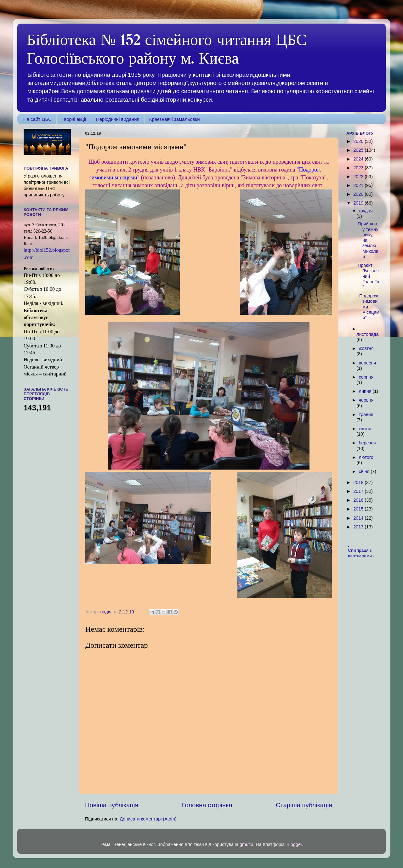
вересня (367, 363)
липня (366, 391)
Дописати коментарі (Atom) (148, 819)
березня (367, 443)
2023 (359, 168)
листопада (367, 334)
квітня (365, 429)
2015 (359, 509)
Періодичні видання (118, 119)
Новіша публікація (112, 805)
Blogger (294, 844)
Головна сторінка (207, 805)
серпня (366, 377)
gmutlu (246, 844)
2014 (359, 518)
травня (366, 414)
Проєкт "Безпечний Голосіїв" (368, 276)
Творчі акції (74, 119)
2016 (359, 500)
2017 (359, 491)
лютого (366, 457)
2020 (359, 194)
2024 (359, 159)
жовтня (366, 348)
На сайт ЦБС (37, 119)
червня (366, 400)
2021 (359, 185)
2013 (359, 527)
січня (365, 471)
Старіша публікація (304, 805)
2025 (359, 150)
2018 (359, 482)
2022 (359, 177)
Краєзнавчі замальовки (175, 119)
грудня (366, 211)
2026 (359, 141)
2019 (359, 203)
